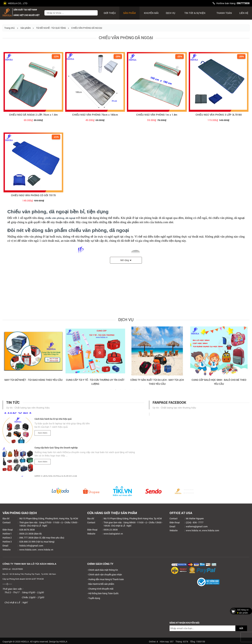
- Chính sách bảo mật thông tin (103, 570)
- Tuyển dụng (94, 598)
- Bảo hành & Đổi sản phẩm (101, 584)
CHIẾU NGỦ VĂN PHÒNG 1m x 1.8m (157, 115)
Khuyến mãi (151, 13)
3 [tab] (120, 391)
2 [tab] (116, 391)
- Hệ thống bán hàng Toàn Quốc (103, 593)
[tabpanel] (33, 355)
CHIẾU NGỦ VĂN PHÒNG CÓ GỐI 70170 (33, 195)
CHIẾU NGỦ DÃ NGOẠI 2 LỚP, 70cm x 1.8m (33, 115)
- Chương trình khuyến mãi (100, 589)
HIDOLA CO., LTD (16, 3)
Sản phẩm (129, 13)
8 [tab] (144, 391)
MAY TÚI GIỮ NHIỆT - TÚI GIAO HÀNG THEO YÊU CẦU (33, 380)
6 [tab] (135, 391)
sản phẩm (240, 611)
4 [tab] (125, 391)
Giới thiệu (110, 13)
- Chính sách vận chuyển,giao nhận (105, 574)
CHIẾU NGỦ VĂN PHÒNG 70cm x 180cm (95, 115)
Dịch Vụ (171, 13)
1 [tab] (111, 391)
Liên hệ (244, 13)
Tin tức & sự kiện (195, 13)
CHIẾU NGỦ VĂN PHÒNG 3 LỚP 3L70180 (219, 115)
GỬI (241, 628)
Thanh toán (224, 13)
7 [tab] (140, 391)
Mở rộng (125, 260)
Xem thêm (43, 434)
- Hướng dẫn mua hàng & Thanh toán (106, 579)
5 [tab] (130, 391)
